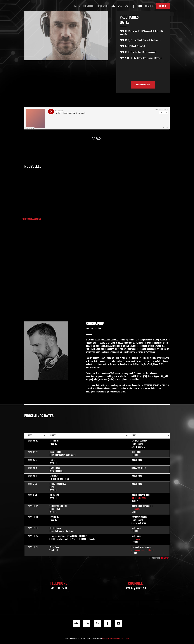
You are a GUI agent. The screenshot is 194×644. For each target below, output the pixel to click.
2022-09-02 (33, 506)
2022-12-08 (32, 484)
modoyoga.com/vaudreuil (143, 550)
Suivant (164, 558)
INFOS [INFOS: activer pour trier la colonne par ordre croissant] (134, 436)
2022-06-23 (33, 547)
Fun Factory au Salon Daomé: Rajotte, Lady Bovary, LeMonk (93, 180)
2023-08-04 (33, 441)
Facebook (80, 206)
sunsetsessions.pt (32, 209)
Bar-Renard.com (139, 498)
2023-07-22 (33, 452)
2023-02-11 (32, 476)
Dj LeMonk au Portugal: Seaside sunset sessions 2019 (42, 180)
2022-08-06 (33, 517)
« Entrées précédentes (31, 219)
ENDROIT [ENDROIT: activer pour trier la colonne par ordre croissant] (53, 436)
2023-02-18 (32, 468)
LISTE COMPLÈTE (143, 85)
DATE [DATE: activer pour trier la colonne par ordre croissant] (30, 436)
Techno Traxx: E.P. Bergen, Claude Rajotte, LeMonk (143, 180)
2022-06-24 (33, 536)
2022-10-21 (32, 495)
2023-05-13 (33, 460)
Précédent (155, 558)
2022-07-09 (33, 528)
